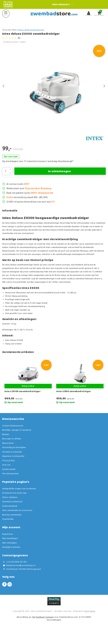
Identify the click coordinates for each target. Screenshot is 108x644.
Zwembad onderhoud (12, 515)
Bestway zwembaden (12, 528)
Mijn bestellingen (10, 551)
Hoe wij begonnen (11, 487)
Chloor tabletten (10, 510)
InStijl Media (90, 624)
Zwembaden (8, 532)
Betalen (6, 447)
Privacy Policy (9, 473)
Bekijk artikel (28, 399)
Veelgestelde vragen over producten (19, 501)
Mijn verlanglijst (9, 556)
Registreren (8, 547)
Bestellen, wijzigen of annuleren (17, 443)
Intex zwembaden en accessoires (17, 523)
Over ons (6, 478)
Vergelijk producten (11, 560)
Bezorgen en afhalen (12, 452)
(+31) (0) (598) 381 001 (14, 575)
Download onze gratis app (14, 506)
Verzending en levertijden (14, 460)
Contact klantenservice (13, 439)
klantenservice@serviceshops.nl (19, 579)
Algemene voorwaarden (13, 469)
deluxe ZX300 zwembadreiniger (31, 30)
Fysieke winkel (9, 482)
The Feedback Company (43, 630)
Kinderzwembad (10, 519)
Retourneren (8, 456)
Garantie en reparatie (12, 465)
